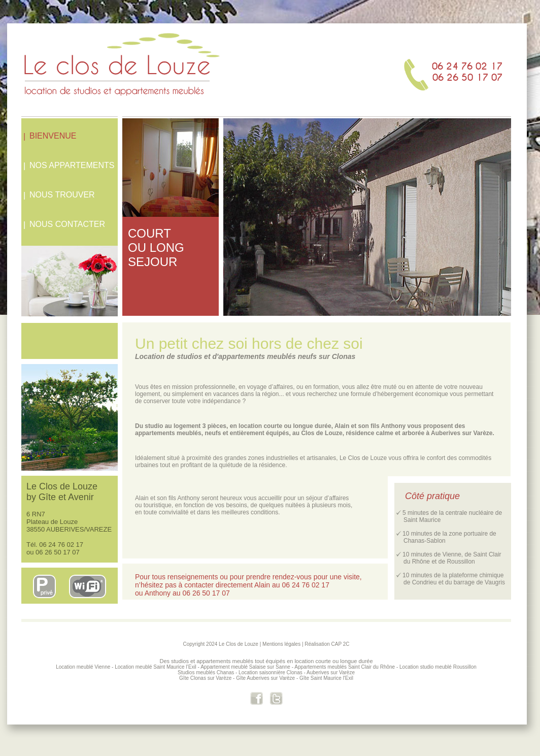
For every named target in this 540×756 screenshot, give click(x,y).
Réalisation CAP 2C (327, 644)
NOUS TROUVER (62, 195)
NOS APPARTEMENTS (72, 165)
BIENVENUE (53, 136)
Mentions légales (281, 644)
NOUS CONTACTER (67, 224)
